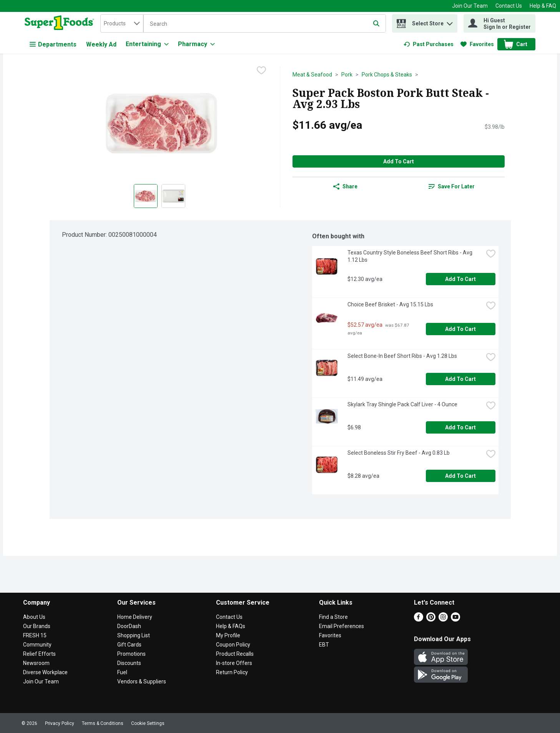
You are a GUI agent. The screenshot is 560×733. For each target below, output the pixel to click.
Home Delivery (135, 617)
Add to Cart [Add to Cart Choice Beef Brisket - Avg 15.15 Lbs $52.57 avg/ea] (460, 329)
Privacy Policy (60, 723)
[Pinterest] (431, 619)
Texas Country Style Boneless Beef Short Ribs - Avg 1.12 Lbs (410, 256)
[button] (450, 22)
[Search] (265, 24)
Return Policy (232, 672)
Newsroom (36, 663)
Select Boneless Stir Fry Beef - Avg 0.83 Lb (399, 453)
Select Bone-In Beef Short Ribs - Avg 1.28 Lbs (402, 356)
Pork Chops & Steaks (387, 75)
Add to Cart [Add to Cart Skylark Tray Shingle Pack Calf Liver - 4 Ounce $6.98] (460, 427)
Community (37, 645)
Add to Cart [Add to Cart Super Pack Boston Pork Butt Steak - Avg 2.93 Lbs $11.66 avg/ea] (399, 161)
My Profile (228, 635)
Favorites (330, 635)
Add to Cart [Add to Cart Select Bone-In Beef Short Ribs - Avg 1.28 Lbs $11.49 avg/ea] (460, 379)
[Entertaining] (147, 44)
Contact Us (509, 6)
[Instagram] (443, 619)
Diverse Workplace (45, 672)
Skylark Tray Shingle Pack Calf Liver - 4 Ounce (402, 404)
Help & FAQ (543, 6)
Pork (347, 75)
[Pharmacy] (196, 44)
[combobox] (122, 23)
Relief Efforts (39, 654)
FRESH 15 (35, 635)
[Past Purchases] (429, 44)
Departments (53, 44)
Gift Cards (129, 645)
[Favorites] (477, 44)
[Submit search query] (376, 23)
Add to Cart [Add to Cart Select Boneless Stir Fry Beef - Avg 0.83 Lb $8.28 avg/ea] (460, 476)
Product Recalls (235, 654)
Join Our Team (470, 6)
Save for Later (452, 186)
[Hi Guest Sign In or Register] (499, 23)
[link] (429, 44)
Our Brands (37, 626)
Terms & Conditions (103, 723)
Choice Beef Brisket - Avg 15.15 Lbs (390, 304)
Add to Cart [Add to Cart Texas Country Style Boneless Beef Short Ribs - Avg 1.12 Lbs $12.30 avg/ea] (460, 279)
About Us (34, 617)
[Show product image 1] (146, 196)
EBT (324, 645)
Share (345, 186)
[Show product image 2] (173, 196)
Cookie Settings (148, 723)
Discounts (129, 663)
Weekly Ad (101, 44)
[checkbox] (261, 71)
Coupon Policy (233, 645)
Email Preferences (341, 626)
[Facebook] (419, 619)
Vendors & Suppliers (142, 681)
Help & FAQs (231, 626)
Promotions (131, 654)
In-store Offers (234, 663)
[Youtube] (455, 619)
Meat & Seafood (312, 75)
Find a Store (333, 617)
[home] (61, 23)
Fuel (122, 672)
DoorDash (129, 626)
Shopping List (134, 635)
